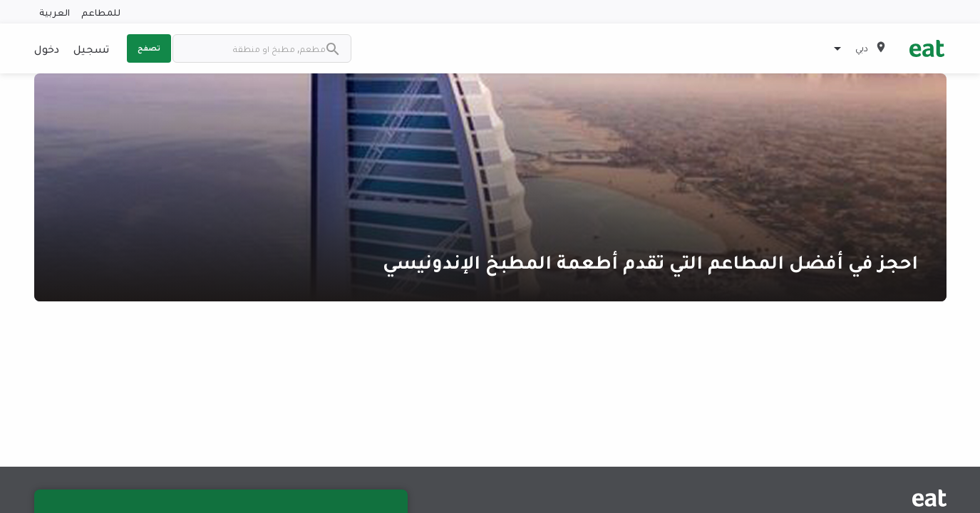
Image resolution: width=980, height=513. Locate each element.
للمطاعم (101, 12)
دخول (47, 48)
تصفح (149, 48)
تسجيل (91, 48)
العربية (55, 12)
